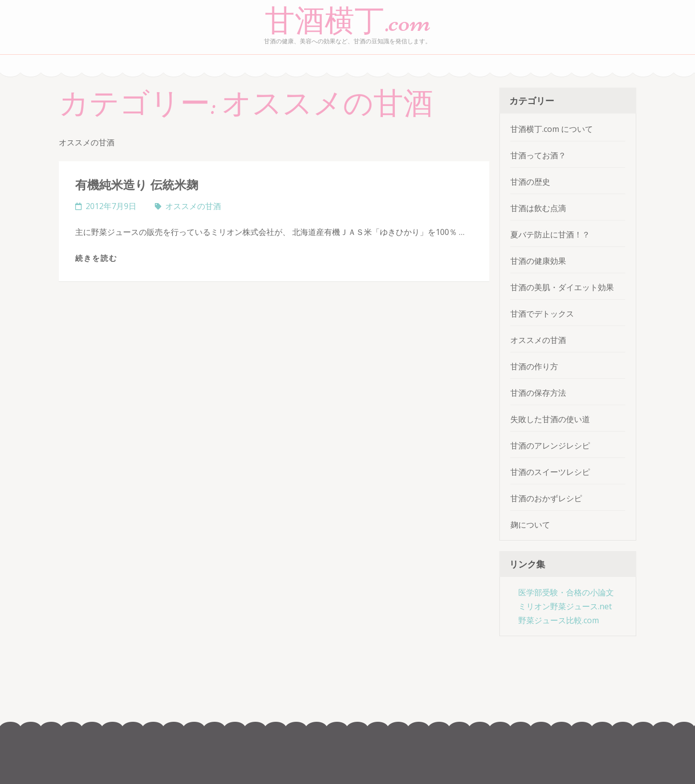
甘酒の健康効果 (538, 261)
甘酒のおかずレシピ (546, 498)
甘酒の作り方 (534, 366)
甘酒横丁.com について (552, 129)
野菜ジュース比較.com (559, 620)
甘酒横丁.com (348, 21)
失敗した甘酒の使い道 (550, 419)
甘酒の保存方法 (538, 393)
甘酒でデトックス (542, 314)
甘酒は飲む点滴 (538, 208)
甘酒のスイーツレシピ (550, 472)
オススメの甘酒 (193, 206)
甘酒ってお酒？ (538, 155)
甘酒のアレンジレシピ (550, 446)
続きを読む (96, 258)
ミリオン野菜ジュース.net (565, 606)
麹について (530, 525)
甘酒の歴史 (530, 182)
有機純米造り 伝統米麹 (137, 184)
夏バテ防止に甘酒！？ (550, 234)
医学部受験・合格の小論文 (566, 592)
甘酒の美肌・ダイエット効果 (562, 287)
